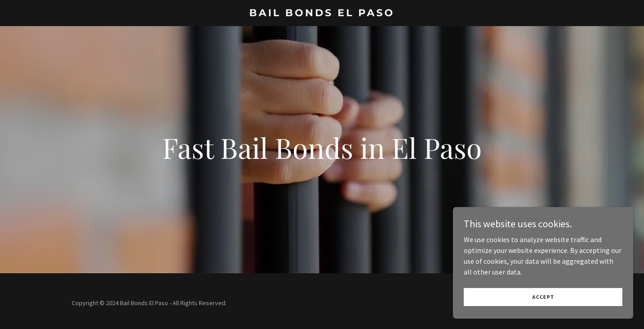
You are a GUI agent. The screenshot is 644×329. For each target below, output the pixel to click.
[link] (322, 14)
